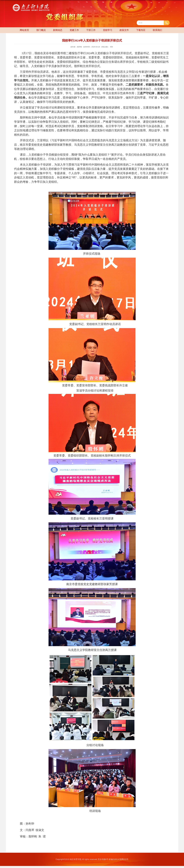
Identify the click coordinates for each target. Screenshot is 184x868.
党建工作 (74, 30)
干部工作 (91, 30)
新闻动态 (58, 30)
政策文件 (124, 30)
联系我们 (157, 30)
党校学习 (108, 30)
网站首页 (24, 30)
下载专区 (141, 30)
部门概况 (41, 30)
